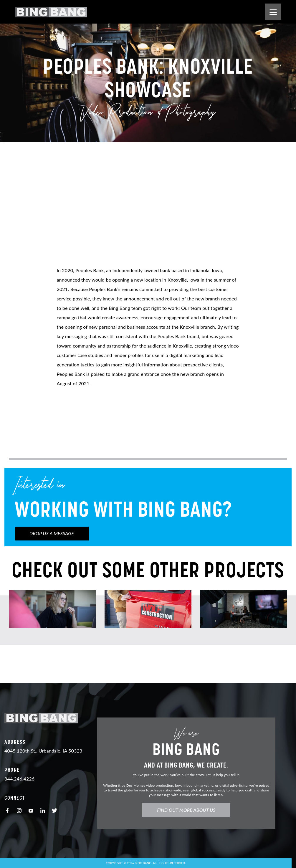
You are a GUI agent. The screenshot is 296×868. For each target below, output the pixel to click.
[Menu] (273, 12)
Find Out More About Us (189, 810)
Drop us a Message (52, 533)
